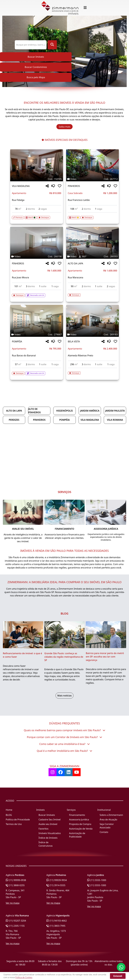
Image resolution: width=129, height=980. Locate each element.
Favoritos (43, 829)
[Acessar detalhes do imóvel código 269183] (92, 371)
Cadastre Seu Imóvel (50, 820)
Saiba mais (64, 127)
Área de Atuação (108, 820)
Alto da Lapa (14, 411)
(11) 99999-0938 (16, 880)
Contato (104, 832)
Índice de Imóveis (48, 838)
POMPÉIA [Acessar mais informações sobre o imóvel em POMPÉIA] (17, 342)
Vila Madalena (90, 420)
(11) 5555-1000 (97, 880)
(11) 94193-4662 (57, 921)
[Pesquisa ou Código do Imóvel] (31, 45)
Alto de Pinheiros (34, 411)
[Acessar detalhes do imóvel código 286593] (92, 293)
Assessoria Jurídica (79, 820)
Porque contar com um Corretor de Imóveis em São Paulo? (64, 737)
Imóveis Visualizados (50, 833)
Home (9, 810)
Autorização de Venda (81, 829)
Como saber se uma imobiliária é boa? (64, 744)
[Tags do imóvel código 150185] (37, 179)
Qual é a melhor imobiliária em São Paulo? (65, 751)
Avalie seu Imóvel (48, 824)
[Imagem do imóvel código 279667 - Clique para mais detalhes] (37, 321)
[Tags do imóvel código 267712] (92, 179)
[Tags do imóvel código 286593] (92, 256)
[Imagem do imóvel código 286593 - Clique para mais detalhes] (92, 243)
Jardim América (90, 411)
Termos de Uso (14, 824)
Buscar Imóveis (36, 57)
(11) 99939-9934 (57, 880)
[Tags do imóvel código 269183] (92, 335)
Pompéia (64, 420)
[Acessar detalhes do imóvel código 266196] (37, 294)
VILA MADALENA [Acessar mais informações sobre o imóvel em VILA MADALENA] (21, 186)
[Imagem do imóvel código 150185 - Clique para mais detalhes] (37, 165)
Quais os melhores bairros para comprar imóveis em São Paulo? (64, 730)
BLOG (9, 815)
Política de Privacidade (18, 820)
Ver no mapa (13, 903)
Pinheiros (39, 420)
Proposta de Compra (80, 824)
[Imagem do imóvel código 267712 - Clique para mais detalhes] (92, 165)
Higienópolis (65, 411)
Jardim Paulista (115, 411)
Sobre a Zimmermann (111, 815)
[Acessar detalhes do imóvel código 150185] (37, 216)
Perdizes (14, 420)
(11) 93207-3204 (16, 921)
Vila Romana (115, 420)
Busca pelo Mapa (36, 77)
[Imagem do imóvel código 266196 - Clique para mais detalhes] (37, 243)
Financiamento (77, 815)
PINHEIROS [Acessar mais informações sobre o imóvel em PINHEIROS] (74, 186)
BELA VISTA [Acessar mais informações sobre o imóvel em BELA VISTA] (74, 342)
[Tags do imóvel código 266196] (37, 256)
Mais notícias (64, 696)
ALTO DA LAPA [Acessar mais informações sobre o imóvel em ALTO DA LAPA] (76, 263)
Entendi (118, 976)
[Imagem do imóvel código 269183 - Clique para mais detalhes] (92, 321)
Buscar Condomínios (36, 67)
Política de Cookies (24, 977)
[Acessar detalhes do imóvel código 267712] (92, 216)
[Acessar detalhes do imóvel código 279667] (37, 372)
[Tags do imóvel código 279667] (37, 335)
